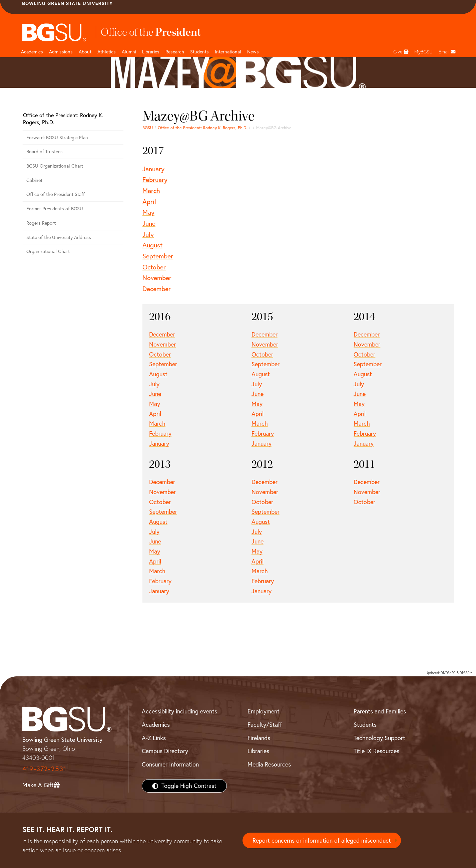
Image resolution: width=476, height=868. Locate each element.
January (153, 169)
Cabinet (34, 180)
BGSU (148, 128)
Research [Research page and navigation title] (175, 52)
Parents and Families (380, 711)
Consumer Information (170, 764)
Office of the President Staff (56, 194)
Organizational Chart (48, 251)
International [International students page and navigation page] (228, 52)
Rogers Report (41, 223)
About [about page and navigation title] (85, 52)
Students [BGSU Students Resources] (365, 725)
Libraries (151, 52)
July (148, 234)
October (154, 267)
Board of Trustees (45, 152)
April (149, 201)
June (149, 223)
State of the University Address (59, 237)
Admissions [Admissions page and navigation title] (61, 52)
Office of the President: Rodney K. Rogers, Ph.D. (202, 128)
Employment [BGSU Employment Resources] (264, 711)
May (148, 212)
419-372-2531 (44, 769)
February (155, 179)
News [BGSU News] (253, 52)
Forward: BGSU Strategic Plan (57, 138)
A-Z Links (154, 738)
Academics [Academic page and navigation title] (32, 52)
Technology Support (379, 738)
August (152, 245)
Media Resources (269, 764)
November (157, 278)
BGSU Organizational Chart (55, 166)
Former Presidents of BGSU (55, 209)
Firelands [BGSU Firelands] (259, 738)
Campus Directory (165, 751)
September (158, 256)
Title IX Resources (376, 751)
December (157, 289)
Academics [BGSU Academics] (156, 725)
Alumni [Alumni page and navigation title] (129, 52)
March (151, 190)
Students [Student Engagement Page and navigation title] (199, 52)
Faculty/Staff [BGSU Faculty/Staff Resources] (265, 725)
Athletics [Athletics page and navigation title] (107, 52)
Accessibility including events (179, 711)
